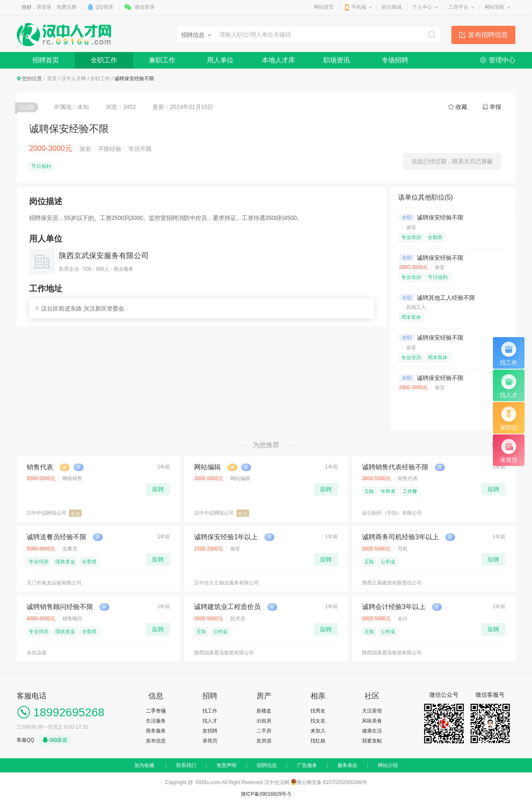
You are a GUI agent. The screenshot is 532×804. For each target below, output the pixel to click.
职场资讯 (337, 60)
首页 (52, 79)
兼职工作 (162, 60)
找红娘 (318, 741)
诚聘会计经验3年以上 (394, 607)
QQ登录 (105, 7)
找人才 (210, 721)
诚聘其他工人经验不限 (446, 298)
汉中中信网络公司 (47, 513)
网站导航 (495, 7)
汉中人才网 (74, 79)
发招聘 (210, 731)
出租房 (264, 721)
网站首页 (324, 7)
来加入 (318, 731)
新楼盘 (264, 711)
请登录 (44, 7)
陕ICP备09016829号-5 (266, 794)
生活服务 (156, 721)
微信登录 (145, 7)
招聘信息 (267, 765)
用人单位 (220, 60)
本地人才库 (278, 60)
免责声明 (227, 765)
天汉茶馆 (372, 711)
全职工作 (104, 60)
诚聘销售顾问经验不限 (60, 607)
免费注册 (66, 7)
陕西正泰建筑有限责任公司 (392, 583)
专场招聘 (395, 60)
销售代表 (40, 467)
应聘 (158, 489)
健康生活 (372, 731)
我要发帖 (372, 741)
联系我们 (186, 765)
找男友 (318, 711)
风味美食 (372, 721)
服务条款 (347, 765)
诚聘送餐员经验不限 (57, 537)
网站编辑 (207, 467)
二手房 (264, 731)
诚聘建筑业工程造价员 (227, 607)
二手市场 (156, 711)
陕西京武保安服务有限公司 (104, 256)
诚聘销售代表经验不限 (395, 467)
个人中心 (422, 7)
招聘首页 (46, 60)
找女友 (318, 721)
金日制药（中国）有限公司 (392, 513)
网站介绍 (388, 765)
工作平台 (458, 7)
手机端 (359, 7)
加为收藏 (144, 765)
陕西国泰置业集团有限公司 (224, 653)
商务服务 (156, 731)
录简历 (210, 741)
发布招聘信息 (488, 35)
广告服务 (307, 765)
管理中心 (502, 60)
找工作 (210, 711)
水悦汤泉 (37, 653)
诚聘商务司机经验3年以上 (400, 537)
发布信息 (156, 741)
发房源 (264, 741)
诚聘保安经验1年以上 (226, 537)
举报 (495, 107)
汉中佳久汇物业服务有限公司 (227, 583)
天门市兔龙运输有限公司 (54, 583)
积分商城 (392, 7)
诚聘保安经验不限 (440, 217)
